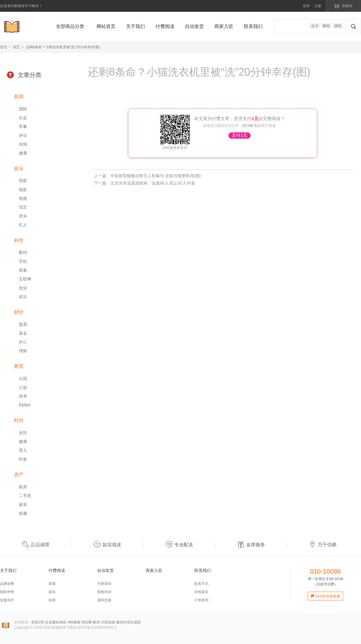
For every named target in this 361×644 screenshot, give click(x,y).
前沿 (23, 297)
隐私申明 (7, 592)
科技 (19, 240)
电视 (23, 198)
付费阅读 (165, 26)
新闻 (19, 97)
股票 (23, 324)
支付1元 (240, 135)
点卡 (315, 26)
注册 (318, 6)
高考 (23, 396)
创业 (23, 288)
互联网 (25, 279)
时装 (23, 459)
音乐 (23, 216)
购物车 (343, 6)
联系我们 (253, 26)
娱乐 (19, 169)
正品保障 (36, 545)
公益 (23, 387)
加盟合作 (7, 600)
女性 (23, 433)
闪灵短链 (108, 622)
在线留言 (201, 592)
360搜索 (74, 622)
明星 (23, 181)
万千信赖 (323, 545)
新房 (23, 487)
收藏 (23, 513)
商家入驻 (224, 26)
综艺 (16, 47)
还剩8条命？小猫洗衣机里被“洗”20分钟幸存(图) (63, 47)
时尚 (19, 420)
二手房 (25, 496)
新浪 (96, 622)
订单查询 (201, 600)
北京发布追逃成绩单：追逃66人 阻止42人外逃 (153, 183)
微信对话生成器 (128, 622)
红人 (23, 225)
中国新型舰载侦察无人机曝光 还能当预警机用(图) (156, 176)
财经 (19, 312)
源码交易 (104, 600)
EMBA (25, 405)
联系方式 (201, 584)
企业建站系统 (56, 622)
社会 (23, 118)
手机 (23, 261)
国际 (23, 109)
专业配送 (179, 545)
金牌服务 (251, 545)
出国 (23, 379)
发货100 (38, 622)
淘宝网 (87, 622)
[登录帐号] (250, 126)
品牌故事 (7, 584)
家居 (23, 504)
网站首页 (106, 26)
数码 (23, 253)
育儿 (23, 450)
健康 (23, 153)
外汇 (23, 342)
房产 (19, 475)
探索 (23, 270)
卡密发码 (104, 584)
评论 (23, 135)
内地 (23, 144)
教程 (326, 26)
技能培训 (104, 592)
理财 (23, 351)
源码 (338, 26)
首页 (4, 47)
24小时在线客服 (326, 596)
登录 (306, 6)
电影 (23, 190)
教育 (19, 366)
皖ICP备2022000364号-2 (97, 628)
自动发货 (194, 26)
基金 (23, 333)
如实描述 (107, 545)
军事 (23, 127)
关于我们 (135, 26)
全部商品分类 (70, 26)
